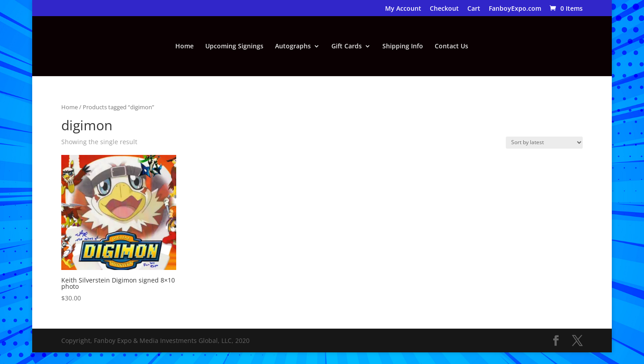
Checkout (444, 9)
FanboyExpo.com (515, 9)
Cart (474, 9)
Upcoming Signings (234, 47)
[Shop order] (544, 143)
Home (184, 47)
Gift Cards (347, 47)
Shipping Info (403, 47)
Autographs (293, 47)
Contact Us (451, 47)
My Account (403, 9)
